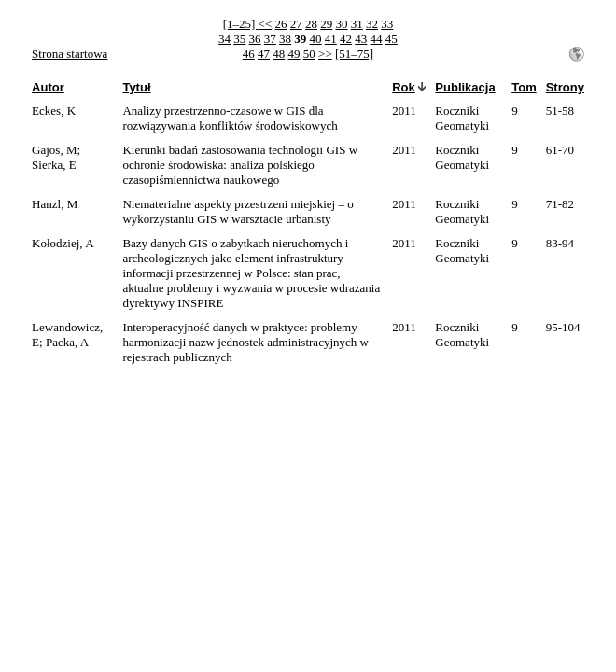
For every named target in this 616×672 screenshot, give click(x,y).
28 (311, 24)
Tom (524, 87)
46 (249, 54)
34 (224, 39)
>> (325, 54)
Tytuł (136, 87)
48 (279, 54)
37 (270, 39)
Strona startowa (70, 54)
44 (377, 39)
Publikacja (465, 87)
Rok (404, 87)
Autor (48, 87)
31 (357, 24)
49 (294, 54)
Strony (565, 87)
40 (316, 39)
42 (346, 39)
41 (331, 39)
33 (387, 24)
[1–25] (241, 24)
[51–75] (354, 54)
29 (326, 24)
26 (281, 24)
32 (372, 24)
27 (296, 24)
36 (255, 39)
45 (392, 39)
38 (285, 39)
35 (239, 39)
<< (266, 24)
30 (342, 24)
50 (309, 54)
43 (361, 39)
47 (264, 54)
